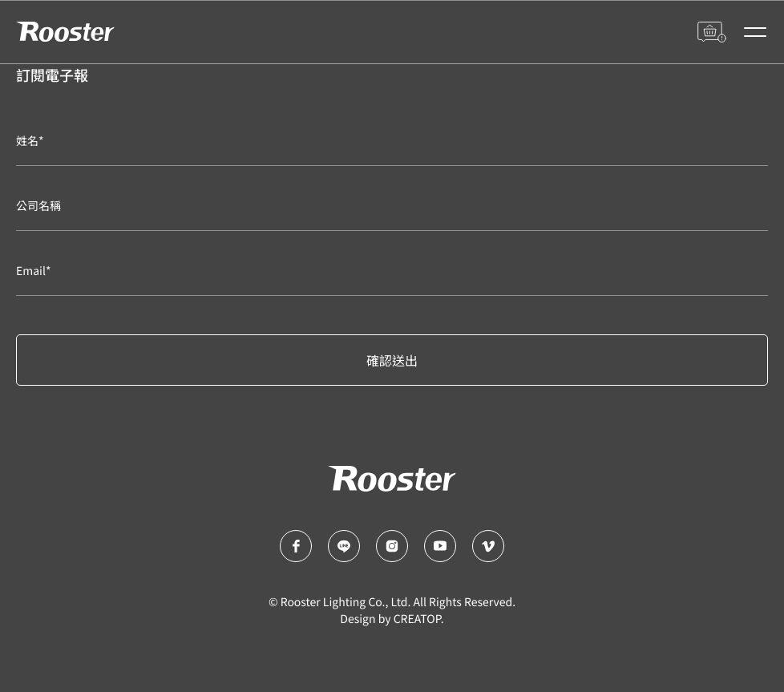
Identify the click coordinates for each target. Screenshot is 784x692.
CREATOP (417, 619)
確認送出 (392, 360)
